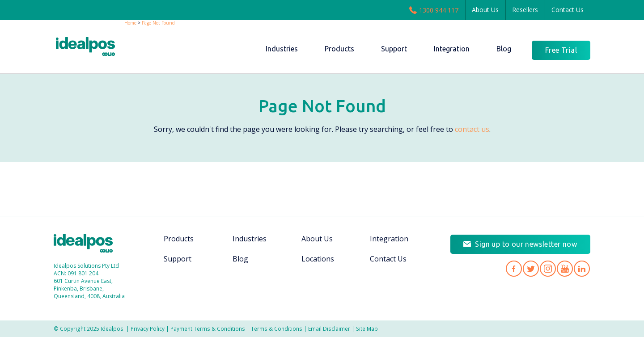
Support (178, 259)
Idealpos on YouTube (565, 268)
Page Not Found (158, 23)
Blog (240, 259)
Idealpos (88, 244)
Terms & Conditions (277, 329)
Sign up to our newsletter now (526, 243)
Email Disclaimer (329, 329)
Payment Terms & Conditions (208, 329)
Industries (250, 239)
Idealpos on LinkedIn (582, 268)
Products (179, 239)
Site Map (367, 329)
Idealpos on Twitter (531, 268)
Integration (389, 239)
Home (130, 23)
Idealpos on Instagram (548, 268)
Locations (318, 259)
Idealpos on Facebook (514, 268)
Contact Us (568, 10)
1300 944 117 (434, 10)
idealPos (90, 48)
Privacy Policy (148, 329)
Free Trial (561, 50)
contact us (472, 129)
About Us (485, 10)
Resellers (525, 10)
